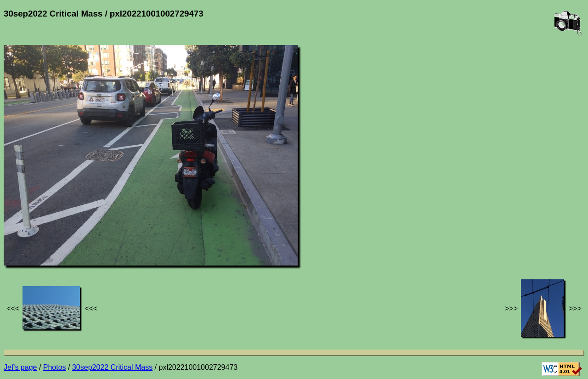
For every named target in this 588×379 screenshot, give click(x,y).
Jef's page (20, 367)
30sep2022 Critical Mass (112, 367)
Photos (55, 367)
